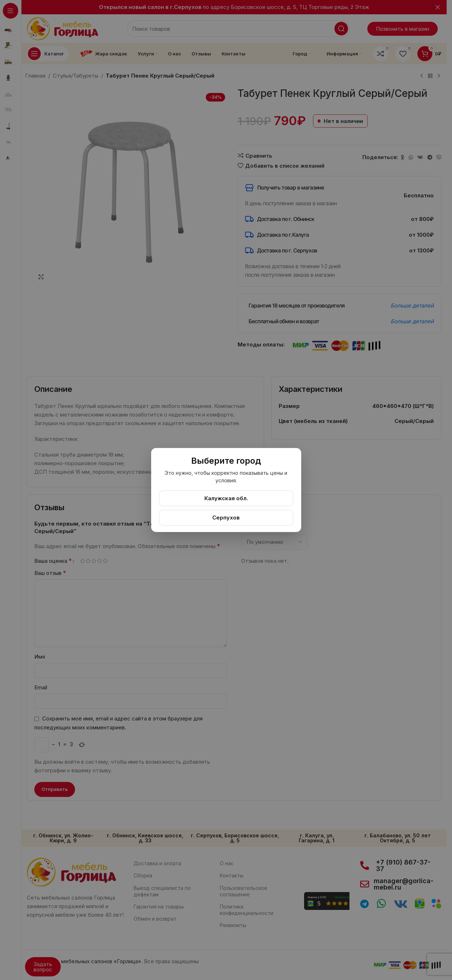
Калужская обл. (226, 498)
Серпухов (226, 518)
